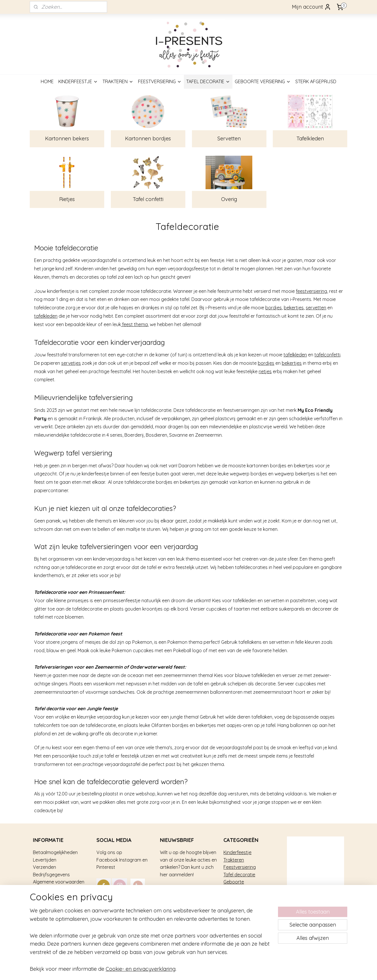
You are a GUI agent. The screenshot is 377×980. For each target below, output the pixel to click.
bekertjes (294, 308)
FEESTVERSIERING (160, 81)
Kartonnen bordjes (148, 138)
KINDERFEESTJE (78, 81)
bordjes (274, 308)
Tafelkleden (310, 138)
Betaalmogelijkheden (55, 852)
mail (148, 904)
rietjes (265, 371)
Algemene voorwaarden (59, 882)
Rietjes (67, 199)
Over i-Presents (49, 897)
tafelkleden (46, 316)
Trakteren (234, 860)
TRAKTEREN (118, 81)
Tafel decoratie (239, 875)
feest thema (134, 324)
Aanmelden (179, 891)
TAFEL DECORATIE (208, 81)
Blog (38, 919)
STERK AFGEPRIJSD (316, 81)
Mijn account (311, 7)
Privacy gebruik (49, 904)
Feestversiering (240, 867)
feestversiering (311, 291)
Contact (42, 912)
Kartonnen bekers (67, 138)
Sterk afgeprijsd (240, 889)
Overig (229, 199)
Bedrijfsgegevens (51, 875)
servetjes (71, 363)
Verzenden (44, 867)
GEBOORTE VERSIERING (263, 81)
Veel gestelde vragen (55, 889)
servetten (316, 308)
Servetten (229, 138)
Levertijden (45, 860)
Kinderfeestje (237, 852)
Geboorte (234, 882)
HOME (47, 81)
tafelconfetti (327, 355)
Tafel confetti (148, 199)
